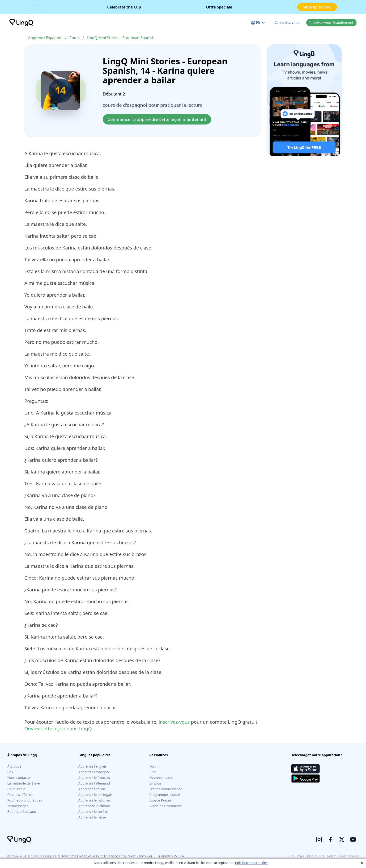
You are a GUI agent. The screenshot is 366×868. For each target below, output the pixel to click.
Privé (300, 856)
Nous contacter (19, 778)
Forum (155, 766)
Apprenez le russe (92, 817)
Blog (153, 772)
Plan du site (316, 856)
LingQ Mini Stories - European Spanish (121, 38)
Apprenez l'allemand (94, 783)
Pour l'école (16, 789)
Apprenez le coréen (93, 812)
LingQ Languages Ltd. (44, 856)
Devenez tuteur (161, 778)
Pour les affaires (20, 795)
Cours (75, 38)
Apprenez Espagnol (45, 38)
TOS (291, 856)
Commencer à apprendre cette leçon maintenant (157, 119)
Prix (10, 772)
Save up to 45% (317, 7)
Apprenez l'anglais (92, 766)
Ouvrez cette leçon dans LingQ (58, 729)
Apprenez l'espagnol (94, 772)
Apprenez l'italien (92, 789)
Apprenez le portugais (96, 795)
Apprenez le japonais (95, 800)
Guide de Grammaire (166, 806)
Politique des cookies (251, 863)
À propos (14, 766)
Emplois (156, 783)
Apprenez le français (94, 778)
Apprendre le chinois (94, 806)
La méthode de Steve (24, 783)
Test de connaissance (166, 789)
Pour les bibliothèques (25, 800)
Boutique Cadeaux (22, 812)
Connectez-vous (287, 23)
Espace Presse (160, 800)
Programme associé (165, 795)
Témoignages (18, 806)
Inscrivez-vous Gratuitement (331, 23)
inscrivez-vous (174, 722)
